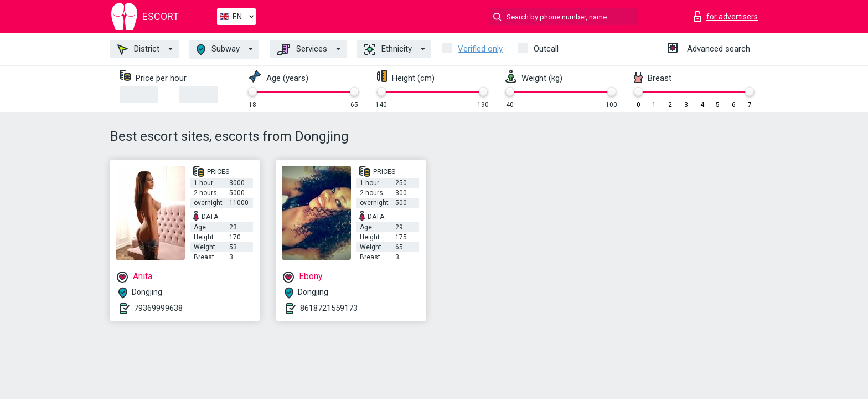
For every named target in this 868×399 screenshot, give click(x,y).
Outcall (546, 49)
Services (302, 49)
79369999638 (158, 308)
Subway (218, 50)
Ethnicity (388, 49)
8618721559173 (329, 308)
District (138, 49)
